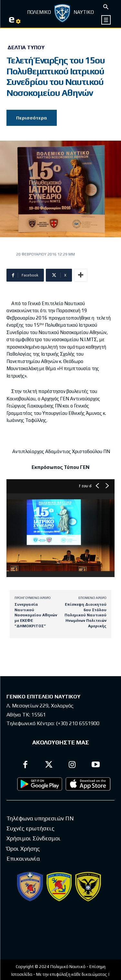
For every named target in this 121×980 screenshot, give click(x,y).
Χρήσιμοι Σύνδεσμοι (34, 838)
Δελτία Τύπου (26, 48)
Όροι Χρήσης (23, 849)
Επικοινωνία (23, 859)
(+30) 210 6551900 (78, 723)
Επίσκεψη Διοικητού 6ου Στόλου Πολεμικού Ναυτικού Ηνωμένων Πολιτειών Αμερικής (86, 615)
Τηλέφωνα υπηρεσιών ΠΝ (40, 818)
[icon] (106, 20)
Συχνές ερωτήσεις (30, 828)
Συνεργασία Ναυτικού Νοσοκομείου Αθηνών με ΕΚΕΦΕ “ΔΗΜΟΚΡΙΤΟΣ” (36, 615)
